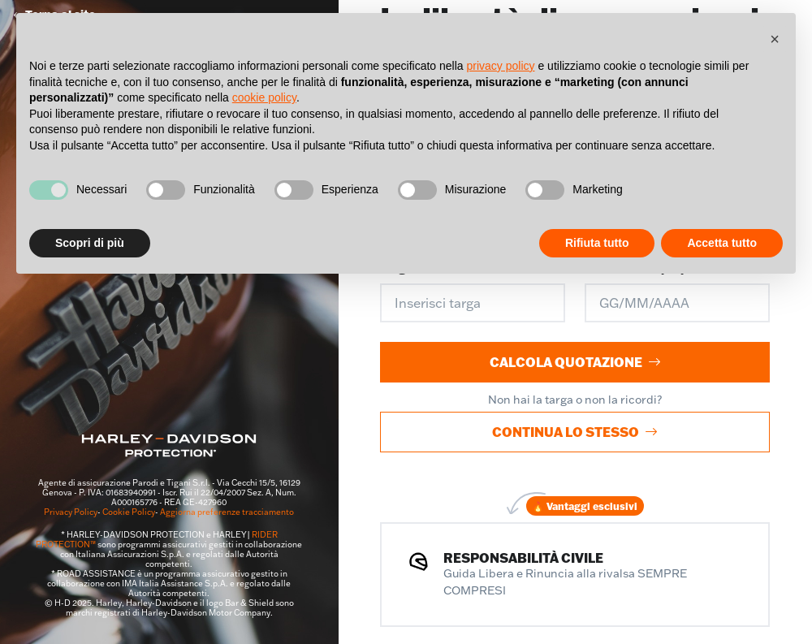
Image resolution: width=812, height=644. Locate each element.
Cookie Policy (129, 512)
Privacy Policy (71, 512)
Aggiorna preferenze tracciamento (227, 512)
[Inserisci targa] (473, 303)
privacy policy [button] (501, 66)
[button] (775, 39)
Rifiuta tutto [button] (597, 243)
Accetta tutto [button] (722, 243)
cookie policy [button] (264, 97)
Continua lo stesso (575, 432)
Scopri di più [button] (90, 243)
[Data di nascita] (677, 303)
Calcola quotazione (575, 362)
